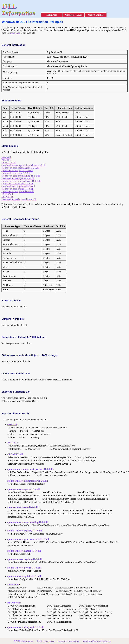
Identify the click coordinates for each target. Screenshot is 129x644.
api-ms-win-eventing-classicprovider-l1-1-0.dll (23, 165)
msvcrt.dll (6, 157)
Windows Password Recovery (97, 641)
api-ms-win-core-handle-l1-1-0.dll (17, 184)
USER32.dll (7, 194)
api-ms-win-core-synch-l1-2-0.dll (17, 170)
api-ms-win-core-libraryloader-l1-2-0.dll (20, 168)
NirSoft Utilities (96, 15)
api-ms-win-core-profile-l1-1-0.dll (17, 189)
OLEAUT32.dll (9, 163)
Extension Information (68, 641)
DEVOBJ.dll (7, 197)
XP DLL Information (24, 641)
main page (15, 33)
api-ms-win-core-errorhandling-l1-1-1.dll (21, 176)
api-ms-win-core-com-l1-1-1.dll (16, 173)
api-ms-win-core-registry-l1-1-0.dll (18, 178)
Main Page (52, 15)
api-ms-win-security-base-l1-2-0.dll (18, 186)
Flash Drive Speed (46, 641)
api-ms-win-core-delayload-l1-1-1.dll (19, 199)
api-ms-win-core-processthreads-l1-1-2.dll (21, 181)
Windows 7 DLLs (74, 15)
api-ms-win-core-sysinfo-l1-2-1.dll (18, 191)
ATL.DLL (6, 160)
